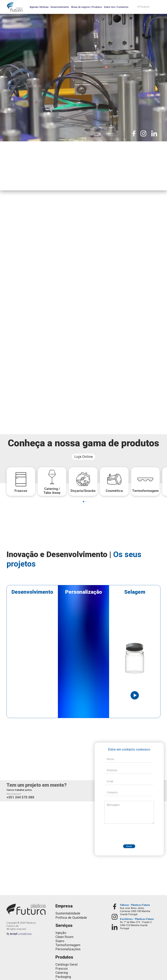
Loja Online (84, 457)
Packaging (63, 977)
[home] (15, 7)
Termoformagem (68, 945)
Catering (62, 973)
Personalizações (68, 949)
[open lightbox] (83, 611)
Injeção (61, 933)
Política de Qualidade (71, 918)
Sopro (60, 941)
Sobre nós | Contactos (116, 7)
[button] (158, 7)
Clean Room (64, 937)
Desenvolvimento (60, 7)
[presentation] (129, 832)
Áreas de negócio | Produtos (87, 7)
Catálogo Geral (66, 964)
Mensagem (113, 805)
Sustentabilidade (68, 913)
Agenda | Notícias (39, 7)
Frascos (62, 969)
